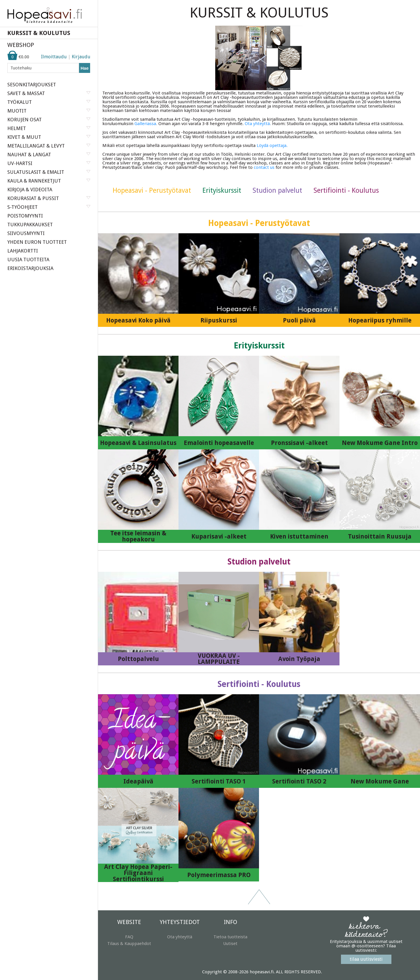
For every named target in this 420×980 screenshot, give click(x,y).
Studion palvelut (277, 191)
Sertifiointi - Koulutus (346, 191)
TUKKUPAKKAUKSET (30, 225)
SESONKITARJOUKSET (32, 85)
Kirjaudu (81, 57)
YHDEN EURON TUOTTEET (37, 242)
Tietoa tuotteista (230, 937)
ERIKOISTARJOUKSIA (30, 268)
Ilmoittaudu (54, 57)
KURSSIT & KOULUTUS (39, 33)
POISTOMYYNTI (25, 216)
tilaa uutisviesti (366, 959)
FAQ (129, 937)
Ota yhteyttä (180, 937)
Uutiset (230, 944)
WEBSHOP (21, 45)
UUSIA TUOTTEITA (28, 260)
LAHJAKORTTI (23, 251)
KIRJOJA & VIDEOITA (30, 190)
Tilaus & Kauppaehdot (129, 944)
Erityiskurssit (222, 191)
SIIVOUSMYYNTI (26, 233)
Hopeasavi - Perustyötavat (152, 191)
